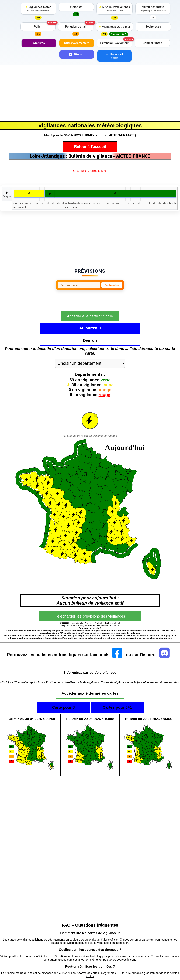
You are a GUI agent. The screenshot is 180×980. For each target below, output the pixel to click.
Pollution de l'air (76, 27)
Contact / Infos (152, 43)
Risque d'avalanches (115, 9)
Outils (90, 957)
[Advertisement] (90, 93)
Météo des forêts (153, 9)
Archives (39, 43)
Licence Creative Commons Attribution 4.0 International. (94, 605)
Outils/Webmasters (77, 43)
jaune (108, 366)
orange (104, 371)
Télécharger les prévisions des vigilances (90, 597)
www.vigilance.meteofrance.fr (157, 619)
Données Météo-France (108, 607)
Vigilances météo (38, 9)
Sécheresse (153, 27)
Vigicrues (76, 7)
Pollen (38, 27)
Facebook (115, 56)
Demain (118, 322)
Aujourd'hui (62, 322)
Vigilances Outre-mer (114, 27)
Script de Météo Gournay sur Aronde (78, 607)
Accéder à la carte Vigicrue (90, 310)
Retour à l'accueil (90, 147)
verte (105, 361)
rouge (104, 376)
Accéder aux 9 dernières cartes (90, 675)
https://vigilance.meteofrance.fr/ (40, 973)
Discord (77, 54)
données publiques (51, 612)
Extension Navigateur (115, 43)
